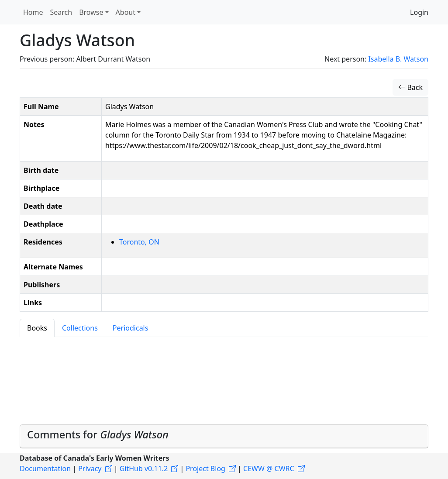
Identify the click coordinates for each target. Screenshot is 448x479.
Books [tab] (37, 328)
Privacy (90, 469)
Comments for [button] (98, 434)
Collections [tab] (80, 328)
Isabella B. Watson (398, 59)
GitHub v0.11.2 (144, 469)
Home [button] (33, 12)
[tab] (224, 436)
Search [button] (61, 12)
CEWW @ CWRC (269, 469)
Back (410, 87)
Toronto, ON (139, 242)
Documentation (45, 469)
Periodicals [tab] (131, 328)
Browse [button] (91, 12)
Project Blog (205, 469)
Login (419, 12)
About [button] (126, 12)
